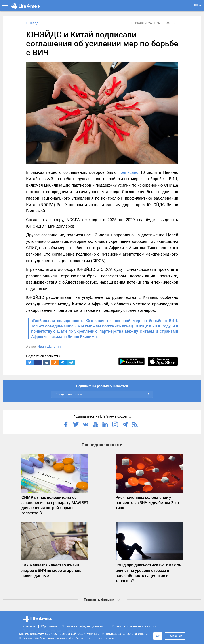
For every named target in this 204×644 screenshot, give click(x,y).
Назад (32, 23)
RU (198, 5)
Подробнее (175, 636)
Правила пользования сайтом (134, 626)
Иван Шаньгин (49, 347)
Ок (158, 636)
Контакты (29, 626)
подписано (128, 172)
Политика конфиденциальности (85, 626)
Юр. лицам (49, 626)
